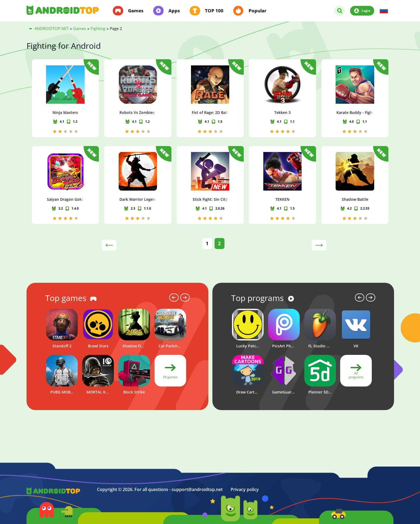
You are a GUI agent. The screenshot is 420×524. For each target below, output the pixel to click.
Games (136, 11)
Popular (258, 11)
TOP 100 (214, 11)
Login (366, 10)
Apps (174, 11)
